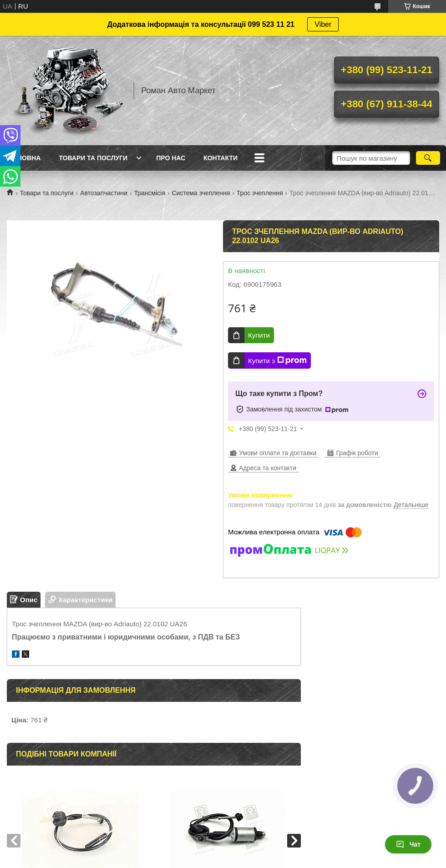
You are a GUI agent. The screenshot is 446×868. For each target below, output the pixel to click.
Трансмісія (150, 193)
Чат (408, 844)
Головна (25, 158)
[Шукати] (428, 158)
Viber (323, 24)
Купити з (277, 360)
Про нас (171, 158)
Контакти (220, 158)
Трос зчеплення (260, 193)
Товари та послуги (93, 158)
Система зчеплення (201, 193)
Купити (259, 335)
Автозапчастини (104, 193)
